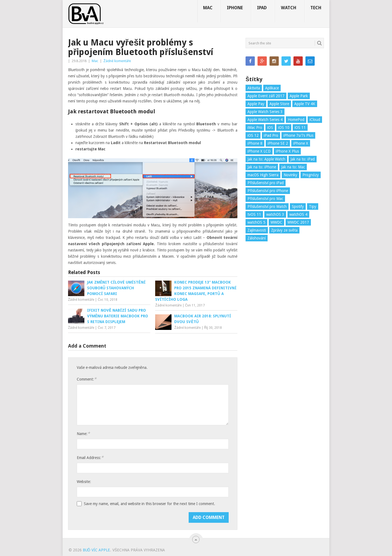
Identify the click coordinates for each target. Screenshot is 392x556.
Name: (83, 434)
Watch (289, 8)
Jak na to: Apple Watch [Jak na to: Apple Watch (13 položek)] (266, 159)
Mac (208, 8)
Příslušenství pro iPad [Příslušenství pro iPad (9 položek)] (266, 183)
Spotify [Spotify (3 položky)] (298, 206)
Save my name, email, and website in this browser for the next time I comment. (149, 504)
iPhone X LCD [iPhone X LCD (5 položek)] (259, 151)
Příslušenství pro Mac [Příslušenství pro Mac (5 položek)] (265, 199)
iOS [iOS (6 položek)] (270, 127)
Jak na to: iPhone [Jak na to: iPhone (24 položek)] (262, 167)
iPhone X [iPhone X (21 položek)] (301, 143)
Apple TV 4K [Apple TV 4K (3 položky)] (305, 104)
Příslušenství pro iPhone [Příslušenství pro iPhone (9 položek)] (268, 191)
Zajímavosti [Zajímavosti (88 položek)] (257, 230)
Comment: (87, 379)
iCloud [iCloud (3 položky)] (315, 120)
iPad (262, 8)
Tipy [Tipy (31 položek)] (313, 206)
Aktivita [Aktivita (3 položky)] (254, 88)
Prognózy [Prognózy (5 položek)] (311, 175)
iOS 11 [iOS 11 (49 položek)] (300, 127)
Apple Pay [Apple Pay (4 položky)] (256, 104)
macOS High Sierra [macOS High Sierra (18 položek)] (263, 175)
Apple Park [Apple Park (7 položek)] (299, 96)
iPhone (235, 8)
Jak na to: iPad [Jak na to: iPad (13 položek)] (303, 159)
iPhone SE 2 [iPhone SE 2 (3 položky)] (278, 143)
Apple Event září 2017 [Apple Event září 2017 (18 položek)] (266, 96)
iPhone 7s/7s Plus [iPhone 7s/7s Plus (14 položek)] (298, 135)
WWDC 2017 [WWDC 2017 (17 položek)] (298, 222)
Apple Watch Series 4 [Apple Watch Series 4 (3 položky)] (265, 120)
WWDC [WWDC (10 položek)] (276, 222)
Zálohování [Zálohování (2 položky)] (257, 238)
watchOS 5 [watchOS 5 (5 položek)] (256, 222)
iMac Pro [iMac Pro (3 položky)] (255, 127)
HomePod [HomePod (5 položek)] (296, 120)
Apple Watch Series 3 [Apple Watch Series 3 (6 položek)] (265, 112)
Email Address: (90, 458)
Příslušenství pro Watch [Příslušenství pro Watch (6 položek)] (267, 206)
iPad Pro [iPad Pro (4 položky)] (271, 135)
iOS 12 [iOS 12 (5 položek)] (253, 135)
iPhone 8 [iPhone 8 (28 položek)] (255, 143)
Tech (316, 8)
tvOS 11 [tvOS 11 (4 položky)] (254, 214)
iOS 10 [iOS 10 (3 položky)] (284, 127)
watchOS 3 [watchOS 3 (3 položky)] (275, 214)
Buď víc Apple (96, 550)
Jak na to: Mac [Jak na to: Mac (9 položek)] (293, 167)
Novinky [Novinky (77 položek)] (290, 175)
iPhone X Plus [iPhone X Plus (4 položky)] (287, 151)
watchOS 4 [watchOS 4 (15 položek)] (298, 214)
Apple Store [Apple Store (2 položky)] (279, 104)
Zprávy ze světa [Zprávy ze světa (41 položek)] (284, 230)
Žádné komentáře (117, 61)
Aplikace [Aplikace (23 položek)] (272, 88)
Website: (84, 482)
